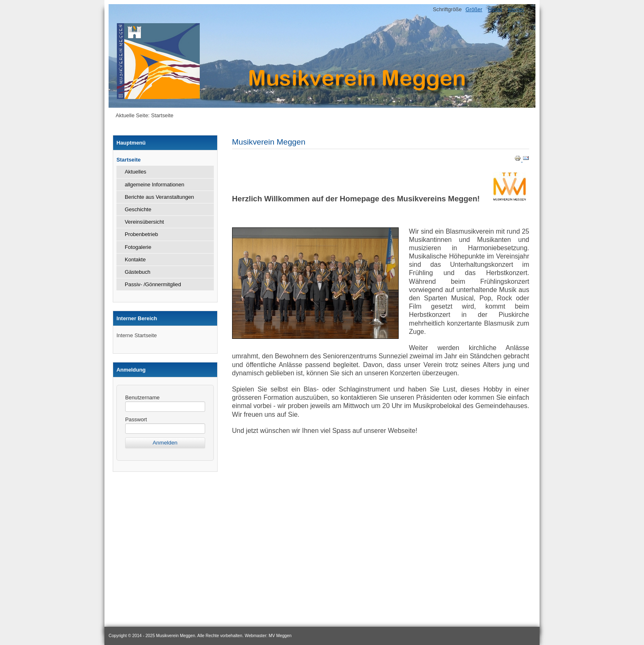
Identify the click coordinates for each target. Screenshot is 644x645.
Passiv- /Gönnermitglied (153, 284)
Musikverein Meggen (269, 142)
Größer (474, 9)
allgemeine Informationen (155, 185)
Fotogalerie (138, 247)
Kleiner (516, 9)
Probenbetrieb (141, 234)
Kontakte (135, 260)
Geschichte (138, 209)
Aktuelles (136, 172)
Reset (495, 9)
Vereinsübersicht (144, 222)
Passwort (136, 419)
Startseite (128, 160)
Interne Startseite (137, 335)
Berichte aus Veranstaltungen (159, 197)
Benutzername (142, 397)
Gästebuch (138, 272)
